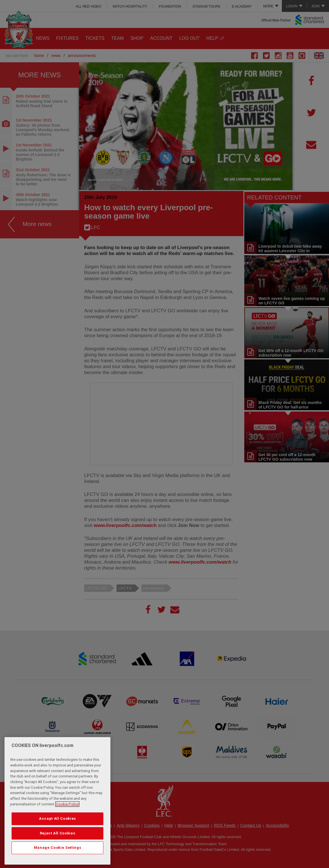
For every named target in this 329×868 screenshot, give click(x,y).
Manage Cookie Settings (57, 848)
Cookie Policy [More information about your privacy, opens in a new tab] (67, 804)
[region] (57, 801)
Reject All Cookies (58, 833)
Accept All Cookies (57, 818)
